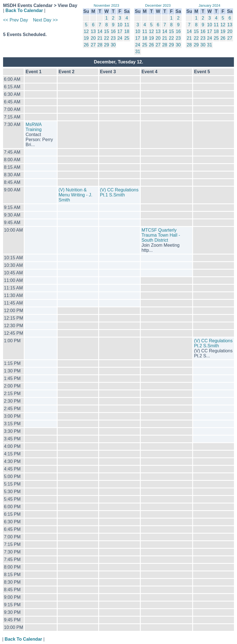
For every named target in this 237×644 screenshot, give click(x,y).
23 (113, 38)
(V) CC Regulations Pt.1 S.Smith (119, 192)
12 (86, 31)
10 (120, 25)
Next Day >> (45, 20)
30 (113, 45)
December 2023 (158, 5)
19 (86, 38)
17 (120, 31)
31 (138, 52)
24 (120, 38)
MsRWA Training (33, 127)
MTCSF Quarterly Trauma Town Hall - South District (161, 235)
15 (107, 31)
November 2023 (106, 5)
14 (100, 31)
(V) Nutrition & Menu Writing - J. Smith (75, 195)
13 (93, 31)
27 (93, 45)
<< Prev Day (16, 20)
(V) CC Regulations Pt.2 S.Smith (213, 343)
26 (86, 45)
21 (100, 38)
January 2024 (210, 5)
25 (127, 38)
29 (107, 45)
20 (93, 38)
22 (107, 38)
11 (127, 25)
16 (113, 31)
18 (127, 31)
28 (100, 45)
